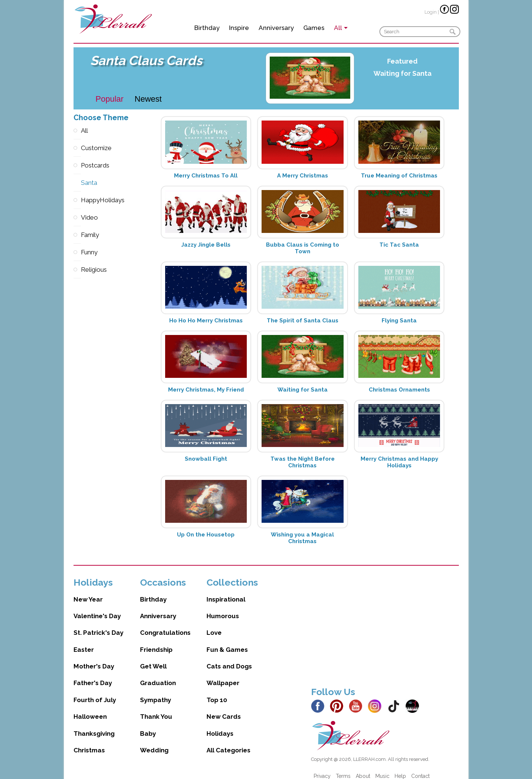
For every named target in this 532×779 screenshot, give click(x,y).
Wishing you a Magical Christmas (302, 538)
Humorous (223, 609)
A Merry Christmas (303, 176)
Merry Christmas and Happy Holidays (399, 462)
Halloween (90, 709)
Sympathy (156, 692)
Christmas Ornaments (399, 390)
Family (77, 235)
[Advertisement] (385, 621)
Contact (420, 769)
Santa (77, 183)
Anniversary (276, 28)
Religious (77, 270)
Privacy (322, 769)
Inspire (239, 28)
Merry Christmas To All (206, 176)
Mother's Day (94, 659)
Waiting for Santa (403, 73)
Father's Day (93, 675)
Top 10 (217, 692)
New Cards (224, 709)
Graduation (158, 675)
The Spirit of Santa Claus (303, 321)
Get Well (153, 659)
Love (214, 625)
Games (314, 28)
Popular (110, 99)
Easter (84, 642)
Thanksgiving (94, 726)
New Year (88, 592)
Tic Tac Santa (399, 245)
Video (77, 218)
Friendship (156, 642)
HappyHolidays (77, 200)
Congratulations (165, 625)
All (77, 131)
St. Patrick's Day (98, 625)
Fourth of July (95, 692)
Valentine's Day (97, 609)
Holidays (220, 726)
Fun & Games (227, 642)
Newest (148, 99)
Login (431, 12)
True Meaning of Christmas (399, 176)
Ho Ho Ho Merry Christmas (206, 321)
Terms (343, 769)
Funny (77, 252)
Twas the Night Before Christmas (303, 462)
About (363, 769)
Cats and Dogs (229, 659)
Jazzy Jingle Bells (206, 245)
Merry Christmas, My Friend (206, 390)
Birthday (207, 28)
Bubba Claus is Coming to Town (303, 248)
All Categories (229, 743)
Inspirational (226, 592)
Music (382, 769)
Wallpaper (223, 675)
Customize (77, 148)
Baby (148, 726)
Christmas (89, 743)
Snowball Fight (206, 459)
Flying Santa (399, 321)
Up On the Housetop (206, 535)
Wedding (154, 743)
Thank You (156, 709)
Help (400, 769)
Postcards (77, 165)
